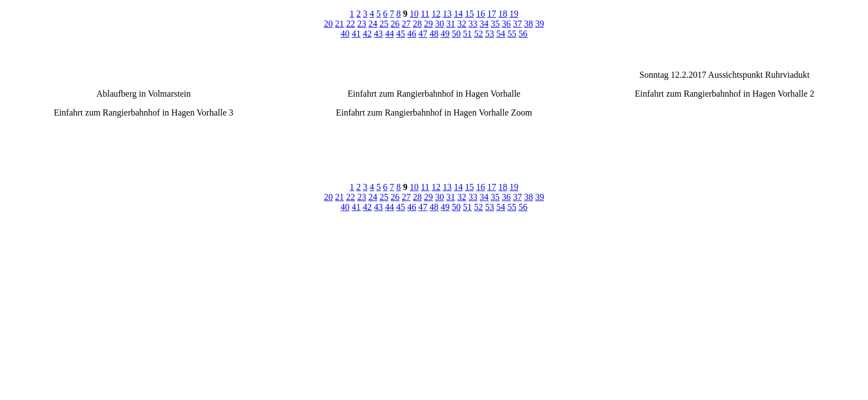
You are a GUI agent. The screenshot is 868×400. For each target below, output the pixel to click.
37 (518, 24)
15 (469, 14)
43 (379, 34)
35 (495, 24)
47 (423, 34)
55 (512, 34)
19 (514, 14)
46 (412, 34)
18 (503, 14)
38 (529, 24)
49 (445, 34)
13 (447, 14)
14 (458, 14)
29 (429, 24)
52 (479, 34)
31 (451, 24)
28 (418, 24)
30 (440, 24)
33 (473, 24)
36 (507, 24)
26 (395, 24)
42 (368, 34)
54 (501, 34)
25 (384, 24)
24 (373, 24)
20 (329, 24)
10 (414, 14)
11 (425, 14)
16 (480, 14)
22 (351, 24)
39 (540, 24)
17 (492, 14)
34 (484, 24)
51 (468, 34)
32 (462, 24)
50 (457, 34)
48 (434, 34)
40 (345, 34)
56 (523, 34)
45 (401, 34)
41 (356, 34)
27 (406, 24)
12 (436, 14)
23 (362, 24)
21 (340, 24)
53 (490, 34)
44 (390, 34)
